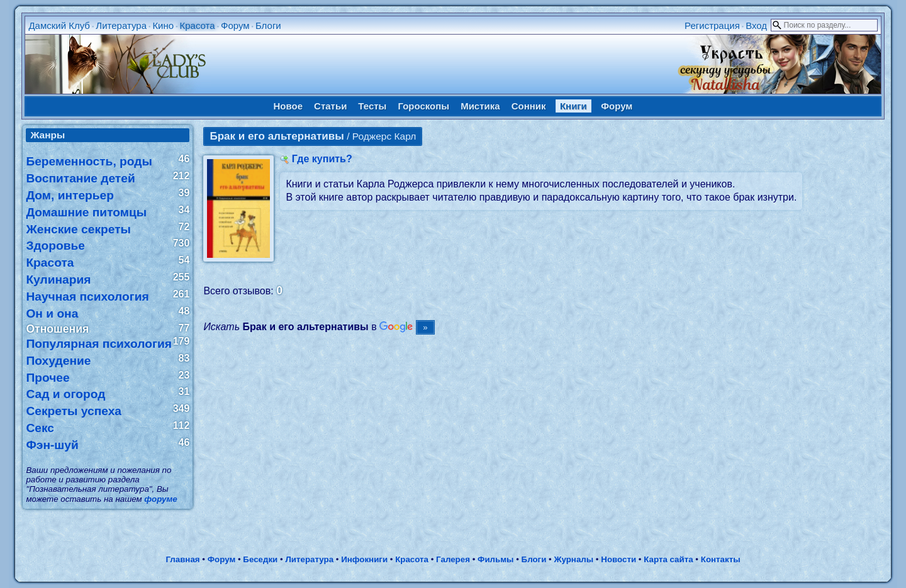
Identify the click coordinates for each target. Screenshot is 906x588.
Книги (573, 106)
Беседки (260, 559)
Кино (163, 25)
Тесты (372, 106)
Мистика (480, 106)
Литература (121, 25)
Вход (756, 25)
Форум (235, 25)
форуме (160, 499)
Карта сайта (668, 559)
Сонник (529, 106)
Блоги (268, 25)
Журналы (573, 559)
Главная (182, 559)
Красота (197, 25)
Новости (618, 559)
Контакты (721, 559)
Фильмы (495, 559)
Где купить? (322, 159)
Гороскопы (423, 106)
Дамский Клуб (59, 25)
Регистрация (712, 25)
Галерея (453, 559)
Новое (288, 106)
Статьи (330, 106)
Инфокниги (364, 559)
